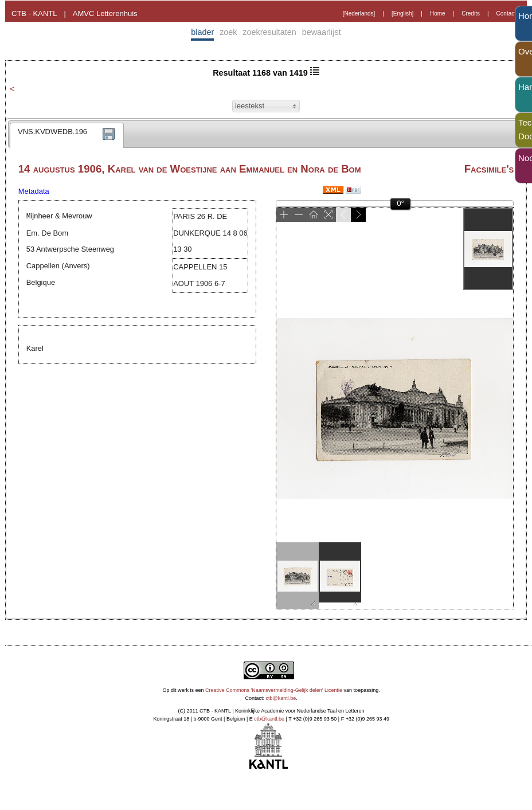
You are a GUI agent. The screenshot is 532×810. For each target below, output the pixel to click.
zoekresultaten (269, 32)
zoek (228, 32)
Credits (471, 13)
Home (438, 13)
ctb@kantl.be (281, 698)
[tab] (67, 135)
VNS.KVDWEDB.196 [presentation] (52, 132)
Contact (506, 13)
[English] (402, 13)
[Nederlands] (359, 13)
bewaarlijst (322, 32)
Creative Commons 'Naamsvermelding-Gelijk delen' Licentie (274, 690)
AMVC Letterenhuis (105, 13)
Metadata (34, 191)
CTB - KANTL (34, 13)
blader (202, 32)
